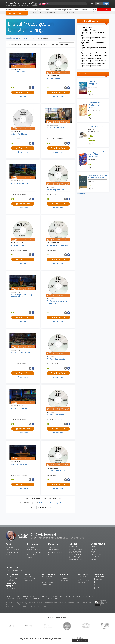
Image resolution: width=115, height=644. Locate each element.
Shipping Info (70, 13)
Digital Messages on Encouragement (94, 63)
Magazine (54, 544)
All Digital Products (85, 27)
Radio (9, 544)
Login (106, 4)
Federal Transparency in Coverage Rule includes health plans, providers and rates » (26, 606)
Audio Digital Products (89, 30)
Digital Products (26, 38)
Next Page (55, 503)
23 (47, 503)
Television (33, 544)
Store (16, 38)
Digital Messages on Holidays (91, 66)
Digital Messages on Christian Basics (94, 38)
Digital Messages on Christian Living (48, 38)
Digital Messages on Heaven (91, 58)
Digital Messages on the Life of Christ (94, 55)
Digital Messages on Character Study (94, 53)
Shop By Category (17, 13)
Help (60, 13)
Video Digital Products (88, 40)
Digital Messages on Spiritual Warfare (94, 60)
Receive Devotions (80, 641)
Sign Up (99, 4)
